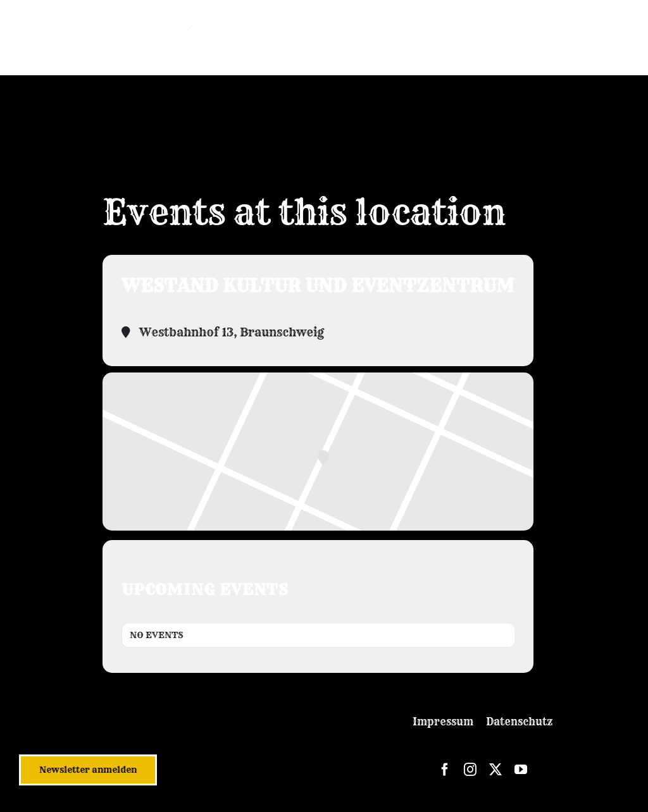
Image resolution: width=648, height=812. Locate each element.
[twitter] (495, 770)
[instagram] (470, 770)
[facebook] (445, 770)
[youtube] (521, 770)
